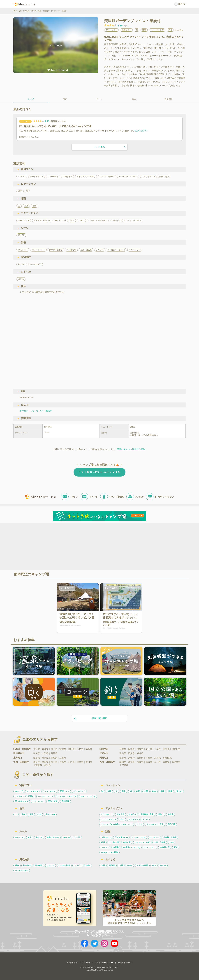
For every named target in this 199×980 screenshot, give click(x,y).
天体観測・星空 (147, 814)
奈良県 (157, 758)
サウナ (139, 824)
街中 (154, 791)
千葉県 (157, 749)
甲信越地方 (19, 753)
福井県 (140, 753)
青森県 (45, 749)
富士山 (179, 791)
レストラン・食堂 (142, 842)
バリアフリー (150, 847)
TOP (15, 11)
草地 (31, 814)
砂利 (39, 814)
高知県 (47, 765)
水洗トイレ (106, 837)
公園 (146, 791)
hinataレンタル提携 (110, 852)
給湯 (103, 842)
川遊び (161, 814)
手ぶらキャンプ (22, 801)
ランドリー (154, 837)
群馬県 (140, 749)
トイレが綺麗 (142, 865)
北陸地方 (104, 753)
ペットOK (19, 837)
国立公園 (171, 824)
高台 (124, 791)
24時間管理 (165, 847)
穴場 (121, 865)
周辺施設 (168, 99)
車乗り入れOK (53, 837)
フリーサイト (50, 791)
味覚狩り (132, 814)
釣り (122, 819)
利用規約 (86, 963)
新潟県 (37, 753)
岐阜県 (37, 758)
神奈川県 (176, 749)
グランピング (79, 791)
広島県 (63, 762)
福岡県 (123, 762)
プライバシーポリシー (104, 963)
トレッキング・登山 (155, 824)
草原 (162, 791)
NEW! (130, 865)
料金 (134, 99)
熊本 (40, 11)
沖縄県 (125, 765)
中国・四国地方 (21, 762)
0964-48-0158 (26, 397)
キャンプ (19, 791)
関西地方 (104, 758)
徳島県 (80, 762)
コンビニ (78, 865)
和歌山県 (167, 758)
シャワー (105, 847)
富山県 (123, 753)
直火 (30, 837)
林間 (109, 791)
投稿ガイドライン (125, 963)
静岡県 (45, 758)
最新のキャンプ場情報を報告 (131, 449)
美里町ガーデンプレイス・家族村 (36, 411)
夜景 (138, 791)
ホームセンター (22, 870)
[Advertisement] (73, 546)
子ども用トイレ (121, 837)
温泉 (17, 865)
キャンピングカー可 (72, 837)
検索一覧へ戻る (90, 718)
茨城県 (123, 749)
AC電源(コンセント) (131, 847)
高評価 (112, 865)
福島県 (89, 749)
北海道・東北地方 (22, 749)
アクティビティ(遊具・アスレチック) (117, 824)
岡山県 (54, 762)
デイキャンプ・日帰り (24, 796)
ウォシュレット (139, 837)
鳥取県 (37, 762)
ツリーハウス (38, 801)
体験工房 (120, 814)
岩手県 (54, 749)
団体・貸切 (53, 801)
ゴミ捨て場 (114, 842)
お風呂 (116, 847)
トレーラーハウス (88, 796)
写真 (65, 99)
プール (145, 819)
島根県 (45, 762)
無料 (103, 865)
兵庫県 (149, 758)
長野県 (54, 753)
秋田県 (71, 749)
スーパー (51, 865)
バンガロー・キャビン (67, 796)
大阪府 (140, 758)
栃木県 (131, 749)
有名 (154, 865)
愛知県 (54, 758)
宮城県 (63, 749)
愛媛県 (39, 765)
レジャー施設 (64, 865)
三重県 (63, 758)
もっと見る (179, 30)
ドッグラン (133, 819)
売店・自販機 (160, 842)
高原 (170, 791)
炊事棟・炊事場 (170, 837)
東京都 (166, 749)
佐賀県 (131, 762)
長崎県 (140, 762)
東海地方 (18, 758)
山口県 (71, 762)
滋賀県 (123, 758)
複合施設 (27, 865)
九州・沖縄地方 (24, 11)
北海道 (37, 749)
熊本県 (34, 11)
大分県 (157, 762)
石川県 (131, 753)
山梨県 (45, 753)
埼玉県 (149, 749)
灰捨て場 (127, 842)
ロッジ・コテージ (46, 796)
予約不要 (65, 801)
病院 (88, 865)
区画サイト (65, 791)
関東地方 (104, 749)
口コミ (99, 99)
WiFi (172, 842)
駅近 (176, 847)
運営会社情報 (72, 963)
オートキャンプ (33, 791)
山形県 (80, 749)
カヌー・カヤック (109, 819)
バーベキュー (107, 814)
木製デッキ (50, 814)
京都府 (131, 758)
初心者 (163, 865)
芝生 (23, 814)
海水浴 (171, 814)
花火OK (39, 837)
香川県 (89, 762)
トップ (31, 99)
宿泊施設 (39, 865)
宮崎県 (166, 762)
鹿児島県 (176, 762)
